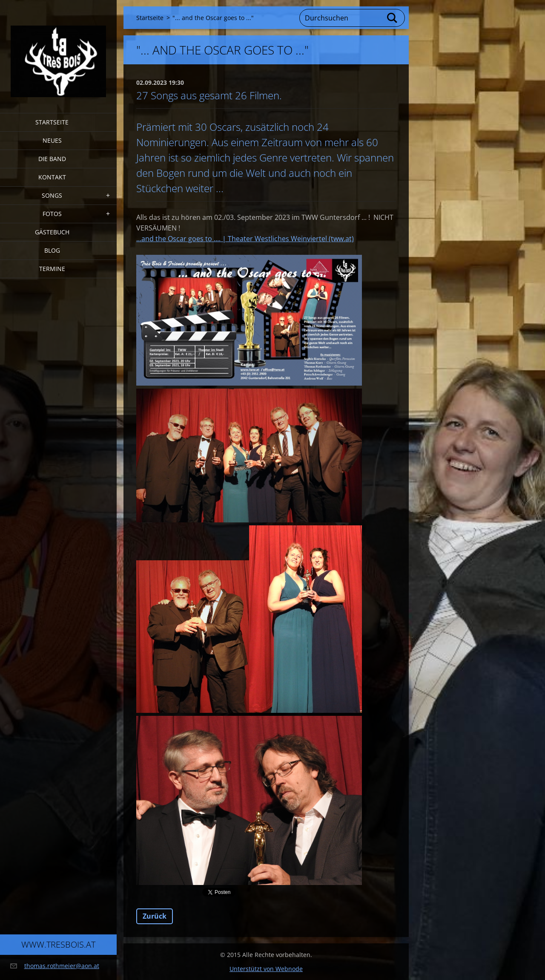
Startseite (52, 122)
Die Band (52, 159)
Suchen (393, 18)
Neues (52, 140)
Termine (52, 269)
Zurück (155, 916)
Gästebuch (52, 232)
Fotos (52, 214)
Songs (52, 195)
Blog (52, 250)
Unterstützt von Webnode (266, 969)
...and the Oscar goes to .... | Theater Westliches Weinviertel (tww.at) (245, 239)
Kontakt (52, 177)
